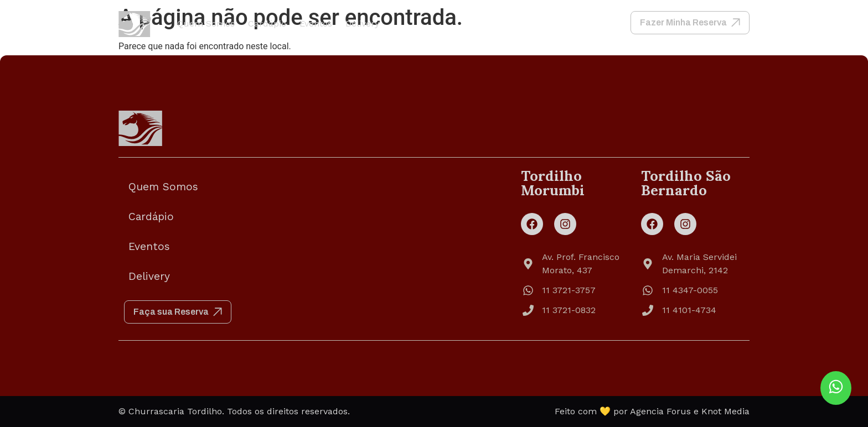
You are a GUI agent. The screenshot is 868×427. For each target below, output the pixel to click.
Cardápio (267, 24)
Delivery (362, 24)
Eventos (316, 24)
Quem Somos (206, 24)
